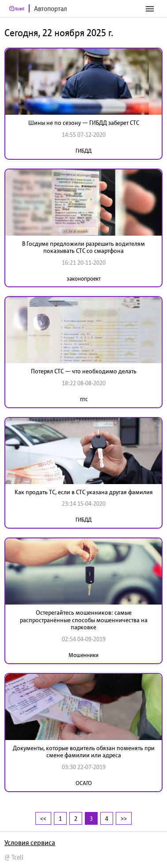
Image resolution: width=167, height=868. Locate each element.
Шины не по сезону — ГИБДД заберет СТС (84, 123)
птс (84, 399)
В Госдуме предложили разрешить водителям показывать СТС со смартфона (83, 247)
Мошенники (83, 655)
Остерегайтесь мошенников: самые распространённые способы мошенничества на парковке (84, 620)
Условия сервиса (30, 842)
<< (43, 818)
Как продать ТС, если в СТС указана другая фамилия (84, 492)
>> (124, 818)
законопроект (84, 279)
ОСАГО (84, 783)
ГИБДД (83, 151)
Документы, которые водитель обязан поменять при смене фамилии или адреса (84, 752)
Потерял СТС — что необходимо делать (84, 371)
